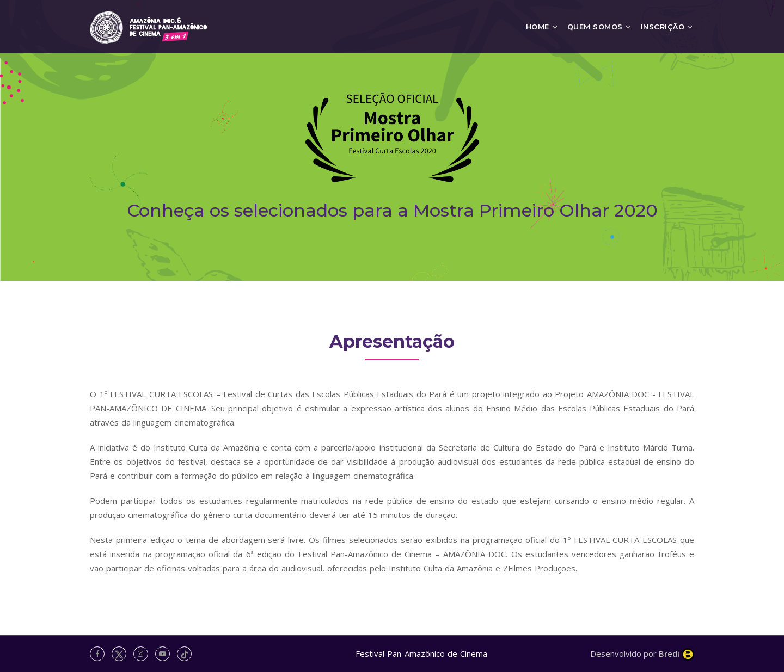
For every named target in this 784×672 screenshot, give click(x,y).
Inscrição (663, 27)
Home (538, 27)
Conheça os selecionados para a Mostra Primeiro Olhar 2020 (392, 210)
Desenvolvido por (642, 653)
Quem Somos (595, 27)
